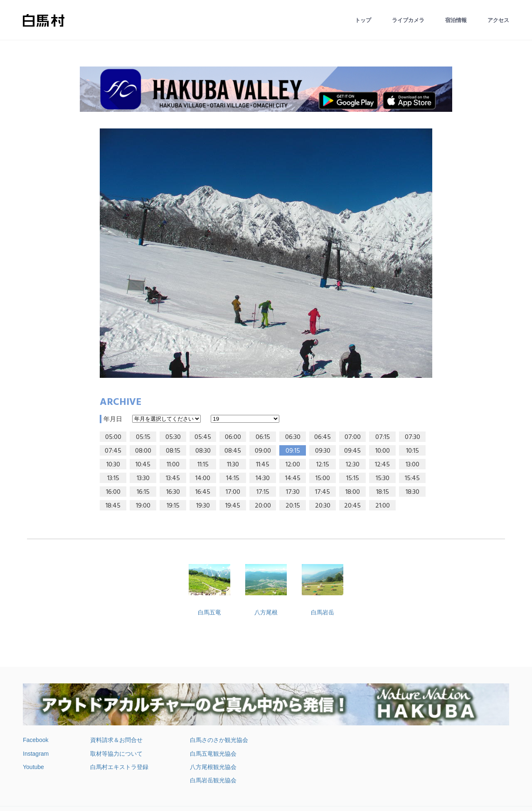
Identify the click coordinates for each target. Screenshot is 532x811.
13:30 (143, 478)
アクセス (498, 20)
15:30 (383, 478)
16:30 (173, 492)
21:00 (383, 506)
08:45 (233, 451)
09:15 (293, 451)
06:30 (293, 437)
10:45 (143, 465)
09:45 (352, 451)
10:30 (113, 465)
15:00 (323, 478)
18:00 (353, 492)
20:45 (352, 506)
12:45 (382, 465)
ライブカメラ (408, 20)
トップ (363, 20)
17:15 (263, 492)
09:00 (263, 451)
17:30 (293, 492)
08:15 (173, 451)
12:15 (323, 465)
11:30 (233, 465)
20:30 (323, 506)
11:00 (173, 465)
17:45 (323, 492)
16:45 (203, 492)
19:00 (143, 506)
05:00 (113, 437)
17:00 (233, 492)
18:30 (413, 492)
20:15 (293, 506)
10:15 (413, 451)
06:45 (323, 437)
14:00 (203, 478)
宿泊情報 (456, 20)
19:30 (203, 506)
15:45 (412, 478)
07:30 (413, 437)
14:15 (233, 478)
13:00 (413, 465)
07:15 (383, 437)
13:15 (113, 478)
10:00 (383, 451)
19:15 (173, 506)
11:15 (203, 465)
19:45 (233, 506)
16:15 (143, 492)
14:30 (263, 478)
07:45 (113, 451)
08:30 (203, 451)
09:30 (323, 451)
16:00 (113, 492)
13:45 (173, 478)
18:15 (383, 492)
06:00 (233, 437)
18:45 (113, 506)
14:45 (293, 478)
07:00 (353, 437)
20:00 (263, 506)
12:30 (353, 465)
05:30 (173, 437)
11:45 (263, 465)
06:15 (263, 437)
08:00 (143, 451)
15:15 (353, 478)
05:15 (143, 437)
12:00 (293, 465)
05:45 (203, 437)
